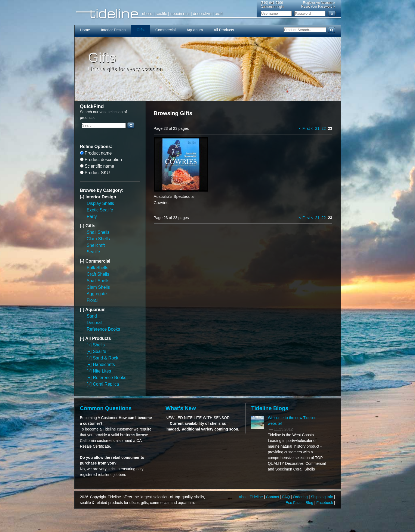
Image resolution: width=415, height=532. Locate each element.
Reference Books (104, 329)
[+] (90, 345)
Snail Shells (98, 232)
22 (324, 128)
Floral (92, 300)
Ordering (301, 497)
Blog (310, 503)
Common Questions (106, 408)
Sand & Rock (105, 358)
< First (304, 128)
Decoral (94, 323)
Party (92, 216)
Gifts (141, 30)
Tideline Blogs (270, 408)
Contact (273, 497)
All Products (224, 30)
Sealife (93, 252)
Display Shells (100, 203)
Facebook (325, 503)
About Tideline (251, 497)
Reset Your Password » (318, 7)
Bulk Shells (98, 268)
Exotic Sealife (100, 210)
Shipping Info (322, 497)
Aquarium (195, 30)
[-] (83, 197)
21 (317, 128)
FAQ (287, 497)
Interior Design (113, 30)
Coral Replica (106, 384)
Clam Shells (98, 239)
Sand (92, 316)
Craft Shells (98, 274)
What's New (181, 408)
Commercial (166, 30)
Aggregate (97, 294)
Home (85, 30)
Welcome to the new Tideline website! (292, 421)
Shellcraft (96, 245)
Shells (99, 345)
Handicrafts (104, 365)
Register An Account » (319, 3)
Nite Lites (102, 371)
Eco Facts (294, 503)
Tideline (208, 14)
